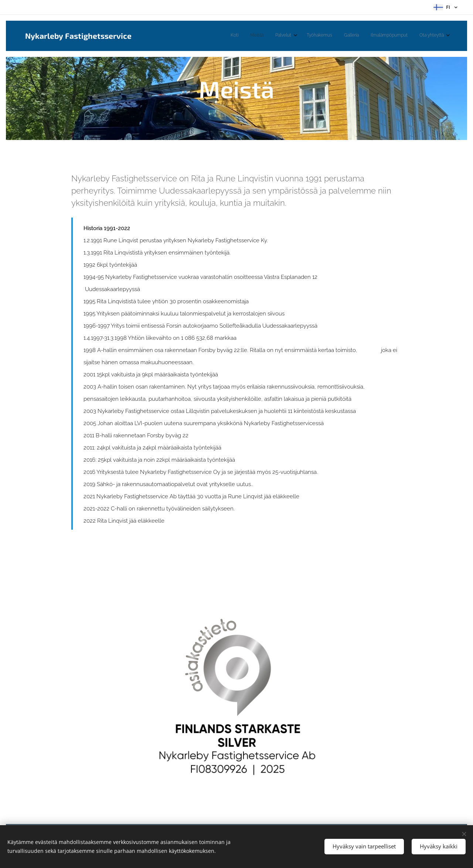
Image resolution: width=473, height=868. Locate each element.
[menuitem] (371, 36)
